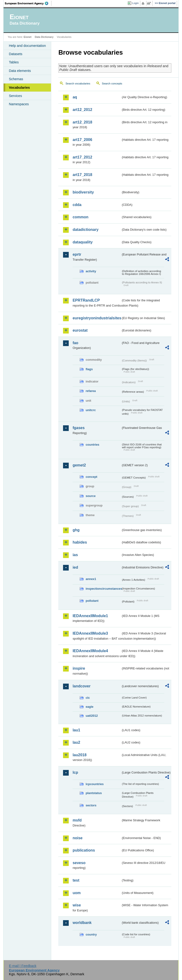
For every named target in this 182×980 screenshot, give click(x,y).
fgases (79, 428)
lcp (75, 772)
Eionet (28, 37)
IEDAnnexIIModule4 (90, 651)
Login (135, 3)
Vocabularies (19, 88)
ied (75, 567)
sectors (91, 805)
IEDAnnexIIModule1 (90, 616)
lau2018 (80, 755)
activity (91, 271)
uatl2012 (92, 716)
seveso (79, 863)
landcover (82, 686)
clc (88, 698)
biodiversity (83, 192)
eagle (89, 707)
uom (77, 893)
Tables (14, 62)
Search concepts (112, 83)
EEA (28, 3)
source (91, 496)
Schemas (16, 79)
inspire (79, 668)
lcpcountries (95, 784)
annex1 (91, 579)
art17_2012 (82, 157)
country (91, 934)
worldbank (82, 923)
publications (84, 850)
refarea (91, 391)
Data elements (20, 71)
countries (92, 445)
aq (75, 97)
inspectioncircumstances (103, 589)
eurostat (80, 330)
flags (89, 369)
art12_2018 (82, 122)
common (80, 217)
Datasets (16, 54)
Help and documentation (27, 46)
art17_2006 (82, 140)
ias (75, 555)
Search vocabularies (78, 83)
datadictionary (85, 230)
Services (15, 96)
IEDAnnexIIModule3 (90, 633)
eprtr (77, 254)
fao (75, 343)
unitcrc (91, 410)
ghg (76, 530)
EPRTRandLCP (86, 300)
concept (91, 477)
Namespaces (19, 104)
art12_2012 (82, 110)
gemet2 (79, 465)
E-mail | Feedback (23, 966)
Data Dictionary (44, 37)
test (76, 880)
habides (80, 542)
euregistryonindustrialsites (97, 318)
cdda (77, 205)
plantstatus (94, 793)
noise (77, 838)
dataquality (82, 242)
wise (77, 905)
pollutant (92, 601)
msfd (77, 820)
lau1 (76, 730)
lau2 (76, 742)
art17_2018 (82, 175)
